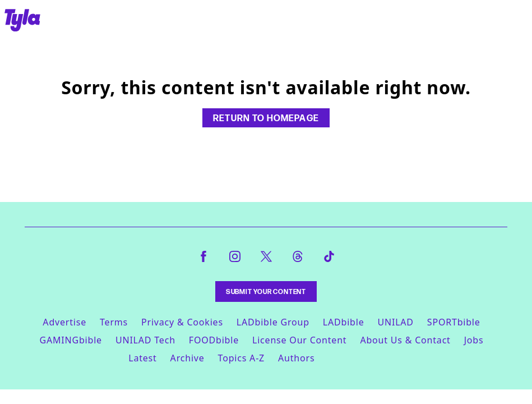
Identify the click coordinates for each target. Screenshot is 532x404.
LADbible (344, 322)
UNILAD (395, 322)
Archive (188, 358)
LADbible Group (273, 322)
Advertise (64, 322)
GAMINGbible (71, 340)
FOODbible (214, 340)
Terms (114, 322)
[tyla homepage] (22, 21)
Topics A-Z (241, 358)
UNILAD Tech (145, 340)
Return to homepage (266, 118)
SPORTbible (454, 322)
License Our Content (299, 340)
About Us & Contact (405, 340)
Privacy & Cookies (182, 322)
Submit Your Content (266, 291)
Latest (142, 358)
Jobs (474, 340)
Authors (296, 358)
